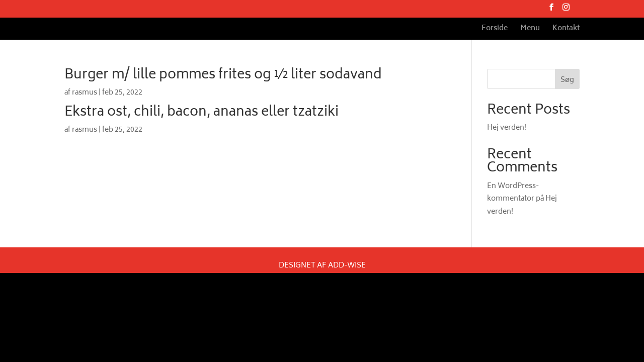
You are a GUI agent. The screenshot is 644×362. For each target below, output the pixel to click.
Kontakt (566, 30)
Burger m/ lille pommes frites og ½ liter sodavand (223, 75)
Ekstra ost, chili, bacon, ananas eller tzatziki (202, 113)
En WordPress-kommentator (513, 193)
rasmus (85, 93)
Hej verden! (507, 128)
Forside (495, 30)
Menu (530, 30)
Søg (567, 80)
